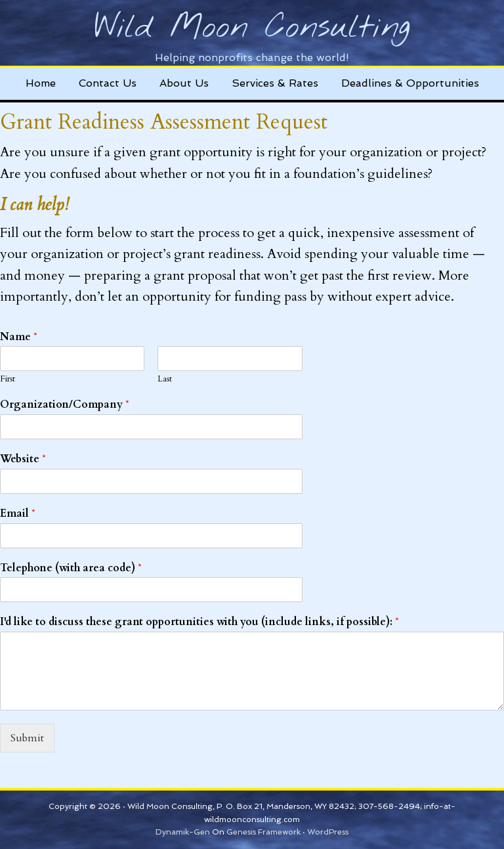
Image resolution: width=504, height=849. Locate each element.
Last (165, 379)
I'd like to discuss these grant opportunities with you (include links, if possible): (199, 622)
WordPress (328, 832)
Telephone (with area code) (71, 568)
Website (23, 459)
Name (19, 337)
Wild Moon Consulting (252, 28)
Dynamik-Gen (183, 832)
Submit (27, 738)
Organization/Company (65, 405)
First (8, 379)
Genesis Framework (263, 832)
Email (18, 514)
